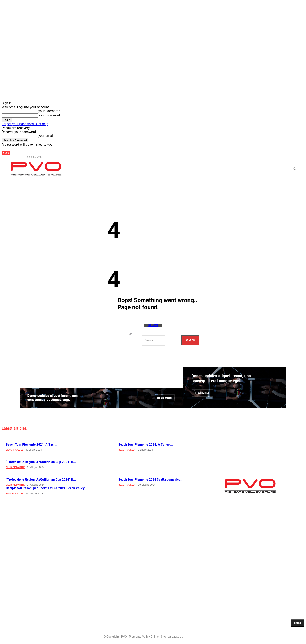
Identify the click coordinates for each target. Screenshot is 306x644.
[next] (14, 153)
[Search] (190, 340)
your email (46, 136)
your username (49, 111)
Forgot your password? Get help (25, 124)
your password (49, 115)
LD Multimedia (193, 637)
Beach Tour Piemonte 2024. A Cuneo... (146, 444)
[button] (294, 169)
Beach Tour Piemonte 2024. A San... (31, 444)
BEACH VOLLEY (15, 450)
